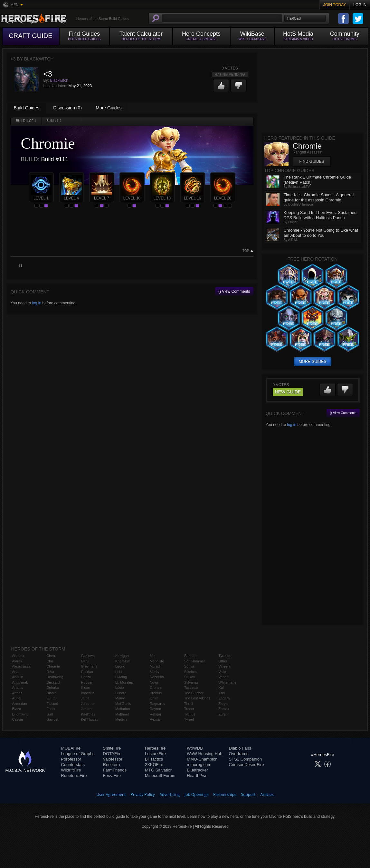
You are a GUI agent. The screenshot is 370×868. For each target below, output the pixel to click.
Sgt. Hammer (195, 661)
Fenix (51, 709)
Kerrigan (122, 656)
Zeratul (224, 709)
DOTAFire (112, 754)
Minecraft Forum (160, 776)
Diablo (51, 693)
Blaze (17, 709)
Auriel (17, 698)
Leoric (120, 666)
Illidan (85, 688)
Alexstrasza (21, 666)
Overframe (239, 754)
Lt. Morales (124, 682)
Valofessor (113, 759)
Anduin (18, 677)
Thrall (189, 704)
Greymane (89, 666)
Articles (267, 794)
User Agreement (111, 794)
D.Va (50, 672)
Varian (224, 677)
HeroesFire (155, 748)
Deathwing (55, 677)
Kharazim (123, 661)
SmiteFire (112, 748)
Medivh (121, 719)
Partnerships (225, 794)
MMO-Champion (202, 759)
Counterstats (73, 765)
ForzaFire (112, 776)
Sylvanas (191, 682)
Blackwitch (59, 80)
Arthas (17, 693)
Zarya (223, 704)
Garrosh (53, 719)
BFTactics (154, 759)
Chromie (53, 666)
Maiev (120, 698)
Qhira (154, 698)
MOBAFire (71, 748)
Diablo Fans (240, 748)
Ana (15, 672)
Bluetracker (197, 770)
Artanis (18, 688)
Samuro (190, 656)
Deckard (53, 682)
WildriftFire (71, 770)
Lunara (121, 693)
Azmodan (20, 704)
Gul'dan (87, 672)
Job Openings (196, 794)
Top (246, 251)
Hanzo (86, 677)
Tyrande (225, 656)
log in (37, 303)
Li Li (119, 672)
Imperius (88, 693)
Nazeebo (157, 677)
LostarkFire (155, 754)
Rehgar (156, 714)
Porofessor (71, 759)
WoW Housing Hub (204, 754)
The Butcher (194, 693)
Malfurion (123, 709)
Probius (156, 693)
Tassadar (191, 688)
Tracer (189, 709)
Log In (360, 5)
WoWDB (195, 748)
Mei (153, 656)
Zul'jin (223, 714)
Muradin (156, 666)
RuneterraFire (74, 776)
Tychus (190, 714)
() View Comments (234, 291)
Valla (223, 672)
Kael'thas (88, 714)
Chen (51, 656)
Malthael (122, 714)
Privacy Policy (143, 794)
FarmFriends (115, 770)
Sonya (189, 666)
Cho (50, 661)
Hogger (87, 682)
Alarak (17, 661)
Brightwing (20, 714)
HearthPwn (197, 776)
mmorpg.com (199, 765)
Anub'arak (20, 682)
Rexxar (155, 719)
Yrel (222, 693)
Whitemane (228, 682)
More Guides (109, 108)
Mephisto (157, 661)
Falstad (52, 704)
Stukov (190, 677)
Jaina (85, 698)
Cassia (18, 719)
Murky (155, 672)
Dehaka (52, 688)
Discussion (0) (67, 108)
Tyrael (189, 719)
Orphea (156, 688)
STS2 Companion (246, 759)
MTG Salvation (159, 770)
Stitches (190, 672)
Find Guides (312, 162)
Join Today (335, 5)
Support (248, 794)
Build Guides (27, 108)
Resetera (112, 765)
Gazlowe (88, 656)
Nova (154, 682)
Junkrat (87, 709)
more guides (313, 362)
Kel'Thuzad (90, 719)
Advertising (170, 794)
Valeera (225, 666)
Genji (85, 661)
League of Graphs (78, 754)
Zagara (224, 698)
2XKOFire (154, 765)
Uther (223, 661)
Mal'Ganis (123, 704)
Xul (221, 688)
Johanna (88, 704)
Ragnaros (157, 704)
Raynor (155, 709)
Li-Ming (121, 677)
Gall (50, 714)
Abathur (19, 656)
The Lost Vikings (197, 698)
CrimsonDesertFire (247, 765)
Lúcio (119, 688)
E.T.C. (51, 698)
